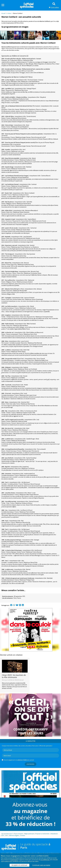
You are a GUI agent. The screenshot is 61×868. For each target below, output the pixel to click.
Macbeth (8, 237)
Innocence (8, 474)
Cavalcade (8, 385)
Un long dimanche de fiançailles (15, 449)
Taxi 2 (7, 529)
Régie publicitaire (29, 834)
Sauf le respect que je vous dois (14, 420)
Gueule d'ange (9, 167)
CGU (7, 836)
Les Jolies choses (10, 493)
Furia (7, 521)
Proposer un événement (42, 834)
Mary (7, 402)
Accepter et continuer (19, 865)
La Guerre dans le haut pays (13, 550)
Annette (8, 149)
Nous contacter (18, 834)
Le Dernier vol (9, 332)
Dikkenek (8, 367)
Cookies (23, 836)
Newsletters (54, 834)
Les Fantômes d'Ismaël (12, 184)
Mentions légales (14, 836)
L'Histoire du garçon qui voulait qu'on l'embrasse (20, 578)
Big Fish (7, 467)
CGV (3, 836)
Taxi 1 (7, 561)
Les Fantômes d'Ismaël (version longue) (17, 176)
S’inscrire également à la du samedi (19, 760)
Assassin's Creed (10, 219)
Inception (8, 315)
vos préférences (45, 860)
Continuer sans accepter (41, 865)
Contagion (8, 298)
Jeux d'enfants (9, 458)
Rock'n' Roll (9, 193)
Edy (6, 411)
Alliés (7, 210)
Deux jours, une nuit (11, 245)
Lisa (6, 510)
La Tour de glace (10, 80)
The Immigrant (10, 254)
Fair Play (8, 376)
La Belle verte (9, 569)
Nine (7, 341)
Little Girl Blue (9, 116)
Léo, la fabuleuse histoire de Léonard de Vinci (19, 106)
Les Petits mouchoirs (11, 306)
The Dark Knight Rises (12, 271)
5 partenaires (14, 860)
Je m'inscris (30, 764)
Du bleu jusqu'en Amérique (13, 540)
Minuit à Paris (9, 289)
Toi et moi (8, 393)
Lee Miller (8, 89)
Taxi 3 (7, 482)
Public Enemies (10, 324)
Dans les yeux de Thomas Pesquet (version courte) (20, 142)
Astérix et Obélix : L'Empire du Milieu (16, 97)
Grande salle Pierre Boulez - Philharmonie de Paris (20, 59)
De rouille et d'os (10, 280)
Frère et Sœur (9, 125)
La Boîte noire (9, 439)
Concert (39, 59)
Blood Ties (8, 263)
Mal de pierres (9, 202)
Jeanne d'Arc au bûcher (43, 69)
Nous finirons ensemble (12, 158)
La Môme (8, 350)
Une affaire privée (11, 501)
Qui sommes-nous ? (7, 834)
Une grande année (11, 359)
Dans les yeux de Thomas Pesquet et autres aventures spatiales (24, 134)
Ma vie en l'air (9, 428)
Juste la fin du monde (11, 228)
